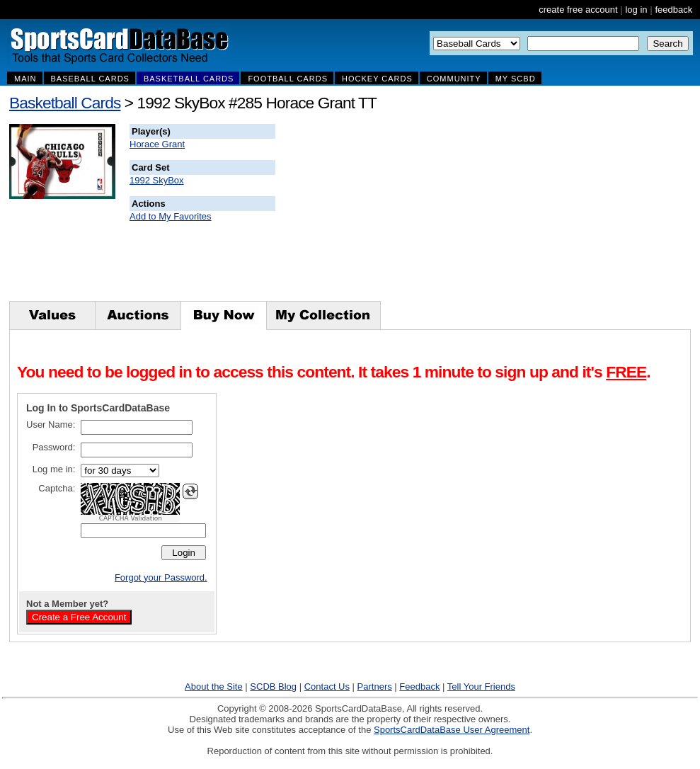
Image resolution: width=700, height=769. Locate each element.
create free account (578, 10)
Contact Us (327, 687)
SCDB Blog (273, 687)
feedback (673, 10)
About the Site (214, 687)
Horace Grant (157, 144)
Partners (375, 687)
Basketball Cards (65, 103)
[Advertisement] (532, 212)
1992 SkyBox (157, 180)
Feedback (419, 687)
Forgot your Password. (161, 577)
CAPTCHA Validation (131, 518)
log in (636, 10)
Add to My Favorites (171, 216)
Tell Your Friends (481, 687)
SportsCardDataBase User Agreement (452, 730)
